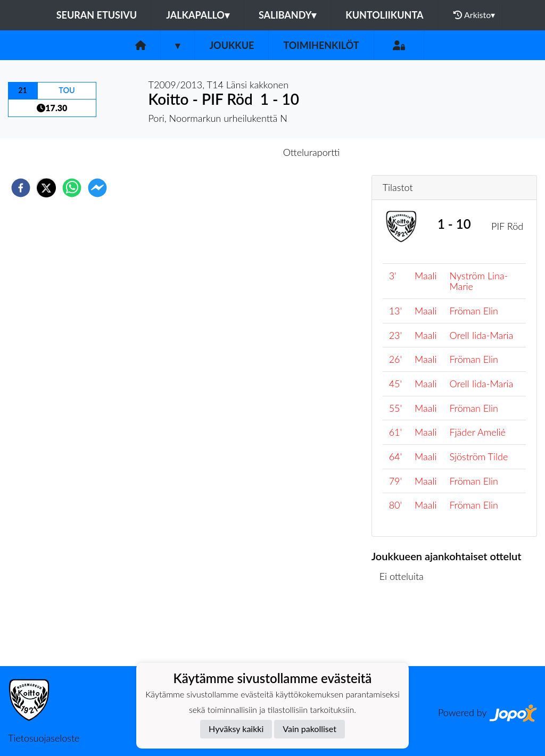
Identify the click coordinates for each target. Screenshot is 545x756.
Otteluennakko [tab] (236, 152)
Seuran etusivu (97, 15)
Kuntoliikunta (384, 15)
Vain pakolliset (309, 729)
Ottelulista (406, 630)
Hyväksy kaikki (236, 729)
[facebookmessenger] (97, 188)
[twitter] (46, 188)
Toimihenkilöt (321, 45)
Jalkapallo (198, 15)
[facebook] (21, 188)
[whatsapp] (72, 188)
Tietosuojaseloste (44, 738)
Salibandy (287, 15)
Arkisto (474, 15)
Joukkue (232, 45)
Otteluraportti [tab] (312, 152)
